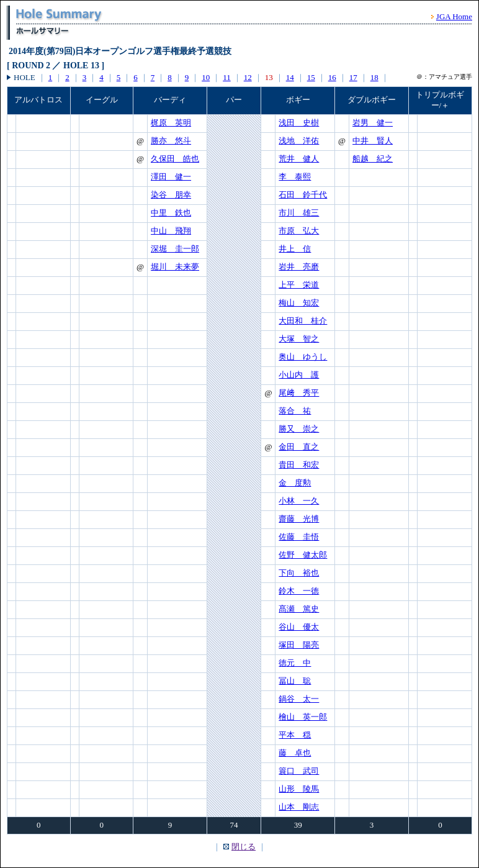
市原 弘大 (299, 231)
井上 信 (295, 249)
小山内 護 (299, 375)
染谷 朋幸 (171, 195)
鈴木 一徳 (299, 591)
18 (374, 77)
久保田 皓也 (175, 159)
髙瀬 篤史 (299, 609)
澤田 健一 (171, 177)
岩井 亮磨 (299, 267)
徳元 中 (295, 663)
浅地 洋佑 (299, 141)
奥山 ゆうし (303, 357)
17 (353, 77)
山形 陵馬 (299, 789)
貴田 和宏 (299, 465)
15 (311, 77)
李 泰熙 (295, 177)
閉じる (244, 847)
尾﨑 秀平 (299, 393)
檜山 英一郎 (303, 717)
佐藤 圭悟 (299, 537)
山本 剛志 (299, 807)
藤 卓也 (295, 753)
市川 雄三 (299, 213)
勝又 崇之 (299, 429)
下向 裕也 (299, 573)
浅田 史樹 (299, 123)
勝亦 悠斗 (171, 141)
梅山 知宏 (299, 303)
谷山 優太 (299, 627)
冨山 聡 (295, 681)
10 (206, 77)
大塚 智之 (299, 339)
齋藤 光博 (299, 519)
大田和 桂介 (303, 321)
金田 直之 (299, 447)
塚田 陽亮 (299, 645)
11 (227, 77)
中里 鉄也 (171, 213)
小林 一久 (299, 501)
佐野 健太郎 (303, 555)
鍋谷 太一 (299, 699)
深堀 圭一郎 (175, 249)
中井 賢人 (373, 141)
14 (290, 77)
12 (248, 77)
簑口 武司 (299, 771)
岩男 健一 (373, 123)
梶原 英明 (171, 123)
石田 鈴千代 (303, 195)
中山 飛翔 (171, 231)
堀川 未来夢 (175, 267)
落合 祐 (295, 411)
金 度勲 (295, 483)
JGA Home (454, 16)
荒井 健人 (299, 159)
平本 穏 (295, 735)
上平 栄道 (299, 285)
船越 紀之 (373, 159)
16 (332, 77)
